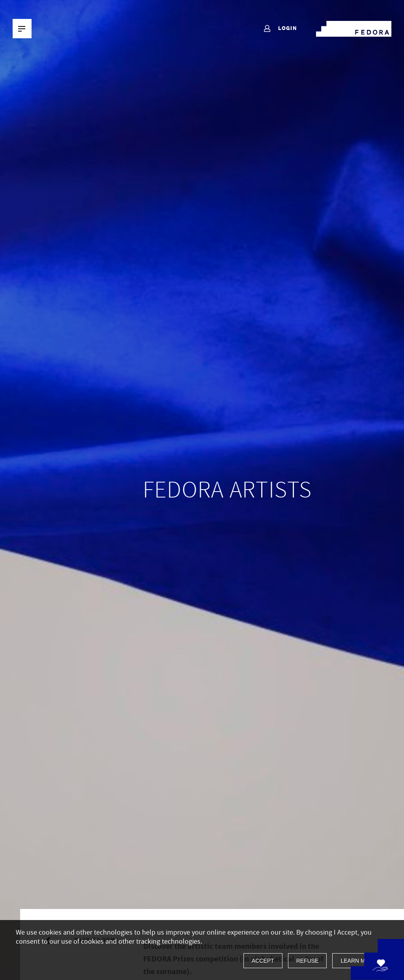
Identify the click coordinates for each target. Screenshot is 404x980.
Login (280, 29)
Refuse (308, 961)
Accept (263, 961)
